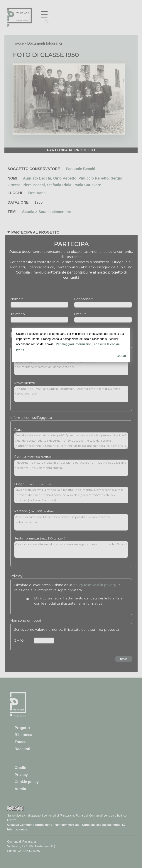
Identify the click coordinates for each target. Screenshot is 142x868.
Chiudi (121, 356)
